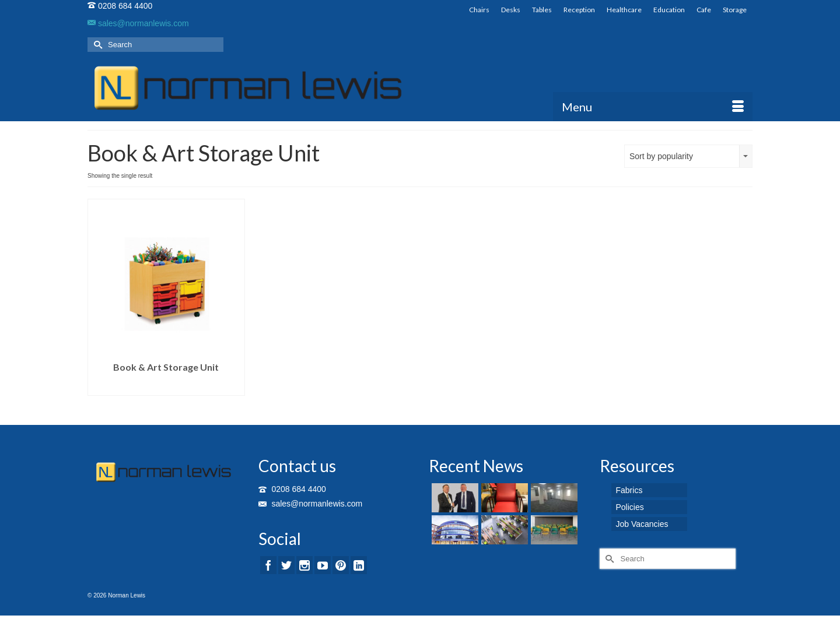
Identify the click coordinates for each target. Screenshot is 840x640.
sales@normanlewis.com (138, 23)
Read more (166, 387)
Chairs (479, 10)
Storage (735, 10)
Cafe (704, 10)
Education (669, 10)
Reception (579, 10)
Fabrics (629, 490)
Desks (511, 10)
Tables (542, 10)
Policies (630, 507)
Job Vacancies (642, 524)
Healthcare (624, 10)
